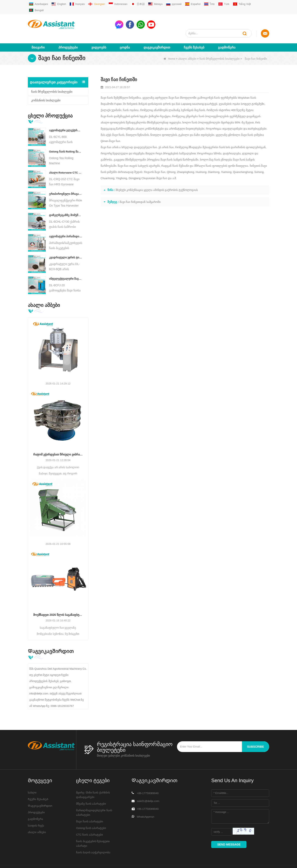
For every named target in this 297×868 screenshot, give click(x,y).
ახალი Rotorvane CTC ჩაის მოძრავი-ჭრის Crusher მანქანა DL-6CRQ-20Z (66, 158)
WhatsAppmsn (146, 802)
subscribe (256, 732)
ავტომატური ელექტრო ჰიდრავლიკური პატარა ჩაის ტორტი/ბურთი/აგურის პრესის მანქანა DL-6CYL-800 (66, 115)
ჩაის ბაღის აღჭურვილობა (93, 837)
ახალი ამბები (187, 44)
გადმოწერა (227, 32)
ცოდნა (125, 32)
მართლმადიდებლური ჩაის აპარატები (94, 798)
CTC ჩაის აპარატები (90, 820)
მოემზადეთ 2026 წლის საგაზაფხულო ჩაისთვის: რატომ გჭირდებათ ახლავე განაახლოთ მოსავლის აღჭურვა (58, 600)
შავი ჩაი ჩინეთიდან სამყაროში (140, 187)
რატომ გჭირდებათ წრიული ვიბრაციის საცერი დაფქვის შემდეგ (58, 440)
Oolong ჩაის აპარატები (91, 813)
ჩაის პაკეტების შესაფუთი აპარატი (93, 828)
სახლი (32, 778)
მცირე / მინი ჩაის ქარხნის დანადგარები (93, 780)
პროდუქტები (68, 32)
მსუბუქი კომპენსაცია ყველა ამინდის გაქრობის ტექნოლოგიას (157, 175)
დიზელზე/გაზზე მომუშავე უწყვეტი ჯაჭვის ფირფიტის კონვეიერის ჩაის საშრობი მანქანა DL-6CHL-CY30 (66, 200)
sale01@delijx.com (148, 786)
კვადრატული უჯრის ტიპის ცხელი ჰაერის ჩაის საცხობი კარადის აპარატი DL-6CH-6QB (66, 243)
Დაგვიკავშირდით (157, 32)
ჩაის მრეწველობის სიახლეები (220, 44)
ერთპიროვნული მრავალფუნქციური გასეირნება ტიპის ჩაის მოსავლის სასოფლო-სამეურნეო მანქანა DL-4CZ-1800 (66, 179)
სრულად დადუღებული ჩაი (139, 132)
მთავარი (38, 32)
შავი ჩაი (174, 83)
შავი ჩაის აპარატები (90, 806)
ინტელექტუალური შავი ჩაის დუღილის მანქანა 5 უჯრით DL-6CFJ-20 (66, 264)
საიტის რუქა (36, 811)
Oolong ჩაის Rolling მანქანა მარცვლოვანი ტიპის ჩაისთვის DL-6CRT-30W (66, 137)
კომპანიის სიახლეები (46, 85)
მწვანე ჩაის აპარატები (91, 789)
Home (169, 44)
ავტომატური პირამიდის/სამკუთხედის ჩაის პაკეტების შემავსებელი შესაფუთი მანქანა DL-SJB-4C (66, 221)
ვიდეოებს (99, 32)
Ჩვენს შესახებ (194, 32)
